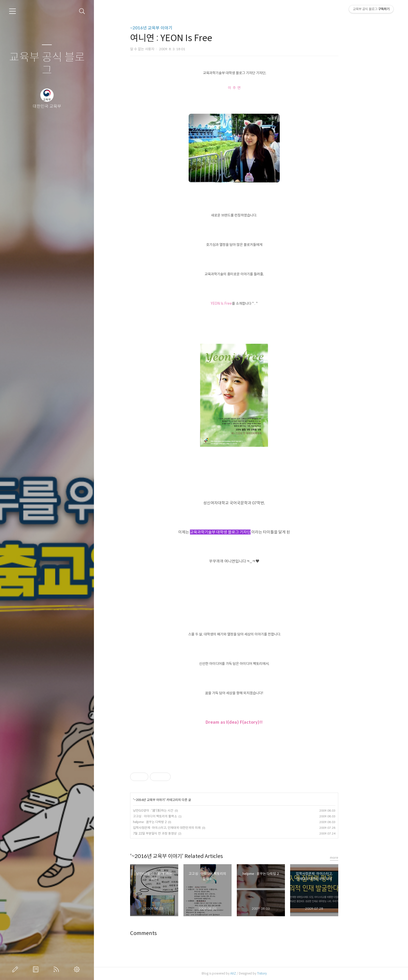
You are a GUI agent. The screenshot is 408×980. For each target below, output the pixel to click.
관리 (78, 969)
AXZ (250, 973)
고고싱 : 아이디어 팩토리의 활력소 (172, 816)
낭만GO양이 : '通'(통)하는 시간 (170, 810)
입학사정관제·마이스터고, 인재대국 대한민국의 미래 (183, 828)
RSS (57, 969)
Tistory (279, 973)
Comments (160, 933)
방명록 (37, 969)
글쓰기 (16, 969)
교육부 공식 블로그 (47, 64)
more (351, 858)
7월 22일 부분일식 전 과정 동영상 (171, 833)
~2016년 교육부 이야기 (168, 28)
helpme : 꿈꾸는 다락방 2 (166, 822)
